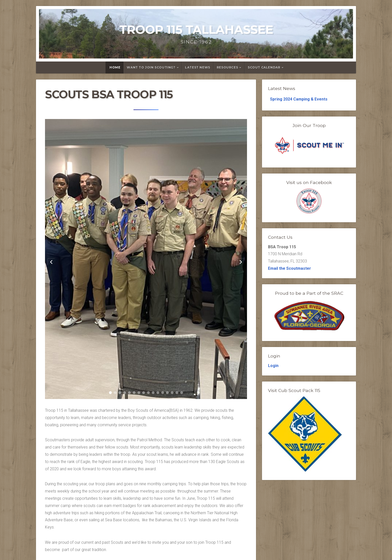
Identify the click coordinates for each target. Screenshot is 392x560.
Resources (227, 67)
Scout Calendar (264, 67)
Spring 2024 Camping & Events (299, 99)
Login (273, 366)
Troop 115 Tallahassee (196, 29)
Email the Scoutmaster (289, 268)
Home (115, 67)
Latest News (198, 67)
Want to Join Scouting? (151, 67)
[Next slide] (241, 262)
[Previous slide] (51, 262)
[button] (110, 393)
